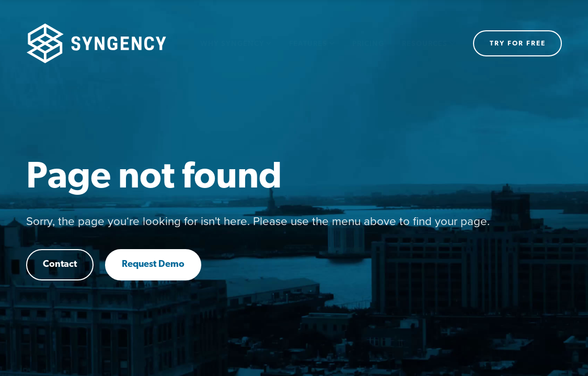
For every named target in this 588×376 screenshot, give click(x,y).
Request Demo (153, 265)
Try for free (518, 44)
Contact (60, 265)
